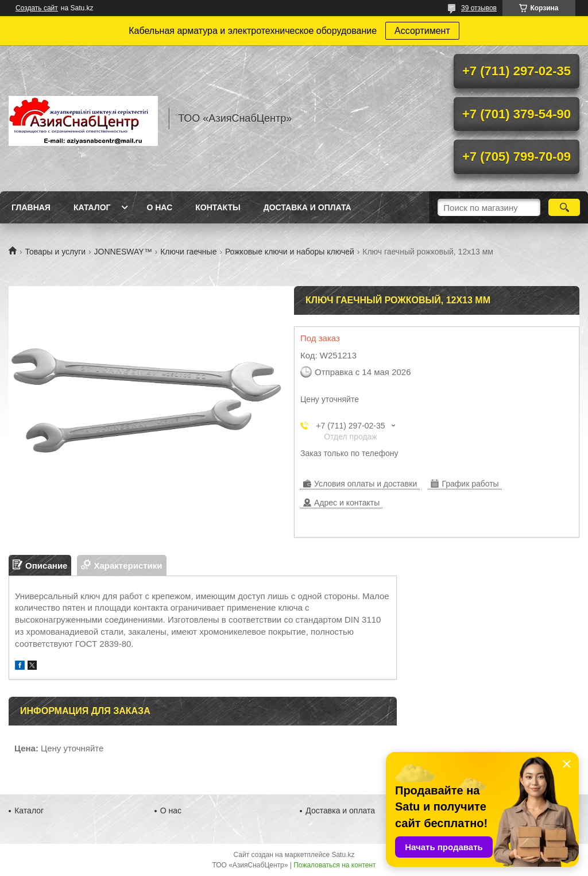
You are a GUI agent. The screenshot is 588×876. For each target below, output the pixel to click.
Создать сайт (37, 8)
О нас (159, 207)
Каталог (92, 207)
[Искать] (564, 207)
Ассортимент (422, 31)
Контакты (218, 207)
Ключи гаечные (188, 252)
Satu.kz (343, 855)
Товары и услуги (55, 252)
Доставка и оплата (307, 207)
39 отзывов (479, 8)
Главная (31, 207)
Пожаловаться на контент (334, 865)
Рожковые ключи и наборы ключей (290, 252)
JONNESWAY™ (123, 252)
